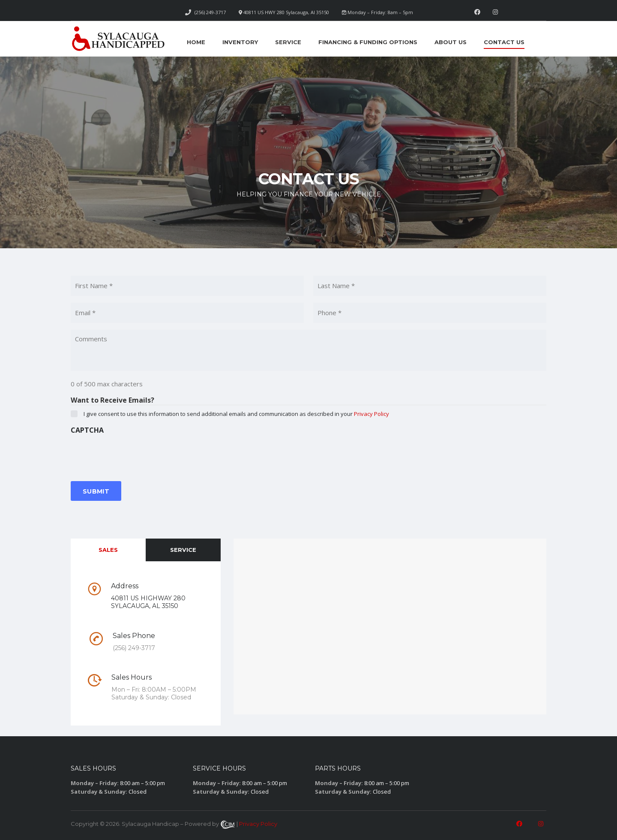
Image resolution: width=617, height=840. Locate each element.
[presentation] (136, 455)
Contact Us (504, 42)
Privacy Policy (371, 414)
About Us (451, 42)
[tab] (108, 550)
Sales (108, 550)
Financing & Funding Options (368, 42)
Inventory (240, 42)
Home (196, 42)
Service (288, 42)
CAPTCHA (87, 430)
